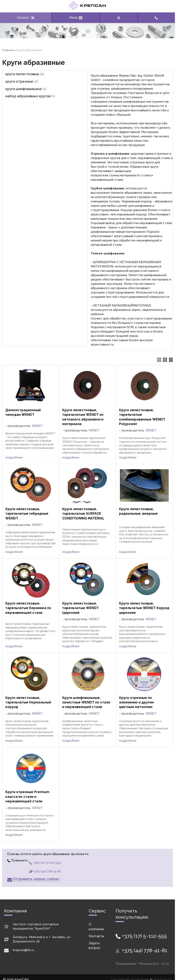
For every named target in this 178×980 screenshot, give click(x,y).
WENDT (37, 426)
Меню (76, 18)
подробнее (14, 457)
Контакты (96, 936)
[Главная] (87, 9)
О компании (96, 927)
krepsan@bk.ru (23, 950)
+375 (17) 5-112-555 (45, 863)
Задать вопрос (95, 945)
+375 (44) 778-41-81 (45, 871)
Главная (8, 50)
